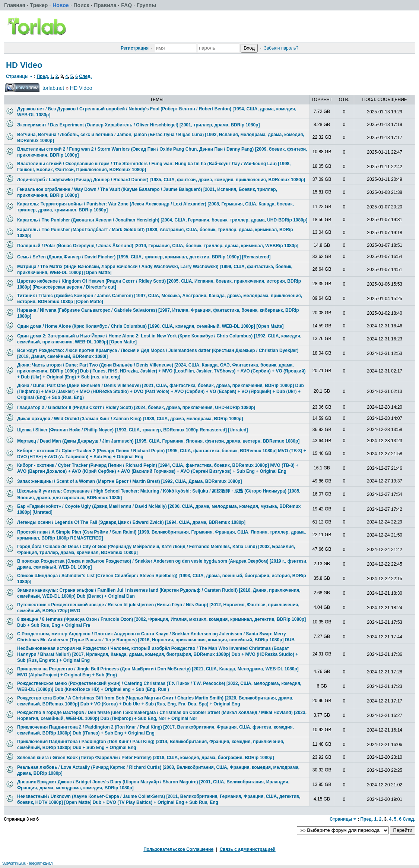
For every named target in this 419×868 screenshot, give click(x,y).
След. (85, 76)
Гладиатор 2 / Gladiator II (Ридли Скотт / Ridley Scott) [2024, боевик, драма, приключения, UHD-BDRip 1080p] (136, 408)
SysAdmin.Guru (14, 863)
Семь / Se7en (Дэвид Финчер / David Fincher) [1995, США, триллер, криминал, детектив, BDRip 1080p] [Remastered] (144, 257)
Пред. (43, 76)
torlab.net (53, 88)
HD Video (24, 65)
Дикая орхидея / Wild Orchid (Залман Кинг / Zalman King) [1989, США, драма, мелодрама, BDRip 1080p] (130, 419)
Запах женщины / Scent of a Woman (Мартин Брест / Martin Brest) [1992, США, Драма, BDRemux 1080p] (129, 481)
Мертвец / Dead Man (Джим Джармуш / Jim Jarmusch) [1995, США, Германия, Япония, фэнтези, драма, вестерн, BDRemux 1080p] (158, 441)
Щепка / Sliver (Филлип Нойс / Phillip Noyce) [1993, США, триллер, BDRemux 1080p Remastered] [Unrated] (133, 430)
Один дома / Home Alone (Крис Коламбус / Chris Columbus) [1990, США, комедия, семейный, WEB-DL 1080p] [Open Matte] (150, 326)
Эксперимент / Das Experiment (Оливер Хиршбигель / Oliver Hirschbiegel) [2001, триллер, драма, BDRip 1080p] (138, 125)
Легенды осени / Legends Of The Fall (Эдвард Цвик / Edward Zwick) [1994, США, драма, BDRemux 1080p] (131, 522)
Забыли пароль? (281, 48)
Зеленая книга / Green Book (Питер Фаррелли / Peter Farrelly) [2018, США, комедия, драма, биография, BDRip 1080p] (145, 758)
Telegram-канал (40, 863)
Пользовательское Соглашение (178, 849)
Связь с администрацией (248, 849)
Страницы (17, 76)
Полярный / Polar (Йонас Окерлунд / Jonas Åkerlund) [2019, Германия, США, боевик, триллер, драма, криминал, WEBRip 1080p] (158, 246)
